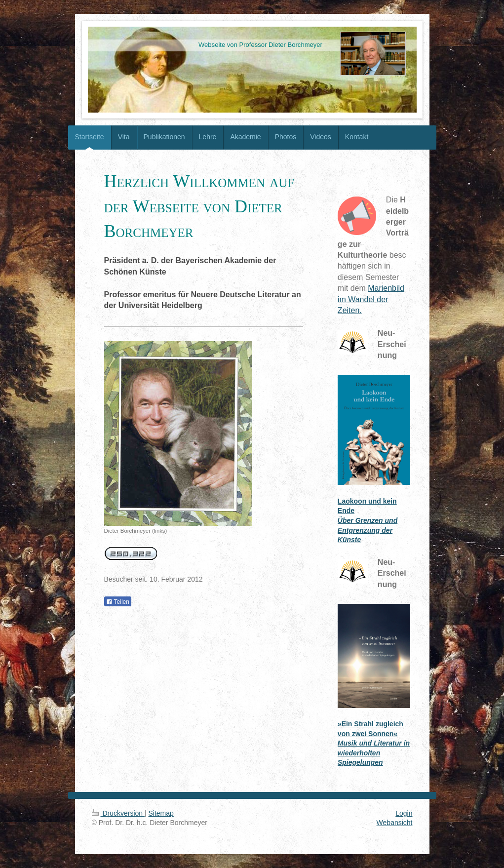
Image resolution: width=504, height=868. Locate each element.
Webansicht (395, 823)
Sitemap (161, 813)
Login (404, 813)
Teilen (118, 602)
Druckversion (118, 813)
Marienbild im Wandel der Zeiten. (371, 299)
